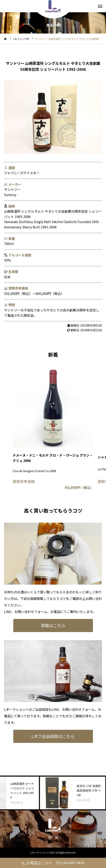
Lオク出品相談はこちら (53, 736)
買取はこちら (53, 625)
